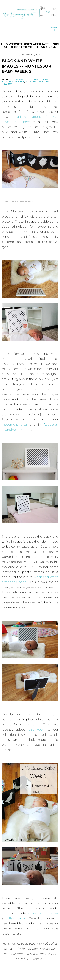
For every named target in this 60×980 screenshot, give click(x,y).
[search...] (54, 29)
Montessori (42, 79)
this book (37, 730)
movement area (14, 424)
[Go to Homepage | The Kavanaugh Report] (30, 20)
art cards (34, 913)
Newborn (8, 84)
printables (51, 913)
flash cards (17, 918)
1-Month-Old (24, 79)
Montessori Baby (13, 82)
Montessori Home (37, 82)
